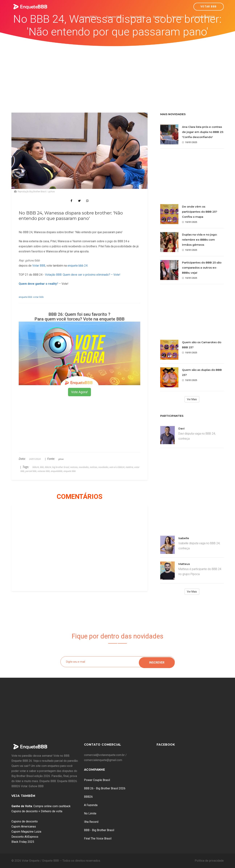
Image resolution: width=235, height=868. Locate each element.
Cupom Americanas (24, 827)
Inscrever (157, 662)
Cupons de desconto (25, 821)
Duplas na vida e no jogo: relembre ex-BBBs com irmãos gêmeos (200, 240)
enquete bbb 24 (77, 266)
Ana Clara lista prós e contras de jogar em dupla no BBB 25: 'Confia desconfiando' (203, 132)
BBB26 (88, 797)
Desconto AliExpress (25, 837)
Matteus (184, 564)
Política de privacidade (209, 861)
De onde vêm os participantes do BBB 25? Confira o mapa (200, 212)
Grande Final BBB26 (204, 17)
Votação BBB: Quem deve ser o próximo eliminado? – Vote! (83, 275)
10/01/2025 (190, 142)
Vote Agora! (79, 392)
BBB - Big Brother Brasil (99, 830)
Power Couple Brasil (97, 780)
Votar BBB (209, 7)
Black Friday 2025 (23, 842)
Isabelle (184, 538)
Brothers (158, 17)
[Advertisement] (118, 74)
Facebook (166, 745)
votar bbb (38, 297)
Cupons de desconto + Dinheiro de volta (37, 811)
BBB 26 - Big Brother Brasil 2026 (105, 788)
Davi (181, 428)
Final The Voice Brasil (98, 838)
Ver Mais (192, 399)
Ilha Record (91, 822)
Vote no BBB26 (89, 17)
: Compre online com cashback (41, 806)
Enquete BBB (114, 17)
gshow (61, 459)
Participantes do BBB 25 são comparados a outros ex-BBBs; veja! (202, 268)
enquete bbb (25, 297)
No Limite (90, 813)
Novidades (178, 17)
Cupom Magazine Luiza (26, 832)
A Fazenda (91, 805)
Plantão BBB (137, 17)
